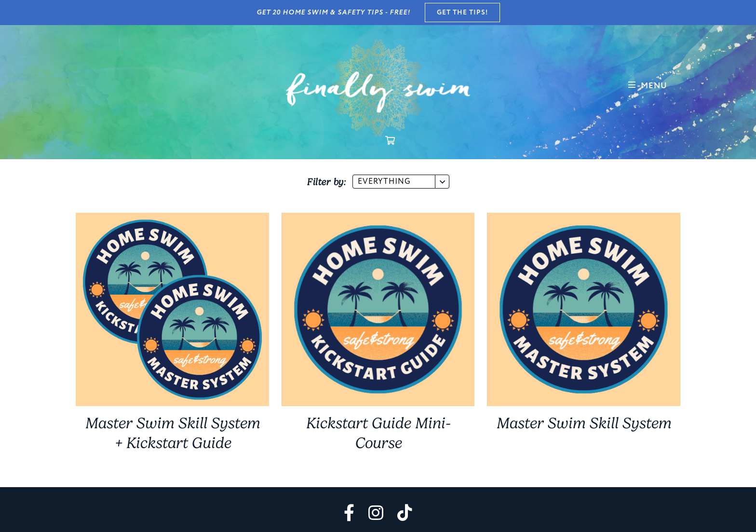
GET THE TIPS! (462, 13)
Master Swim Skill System (584, 423)
